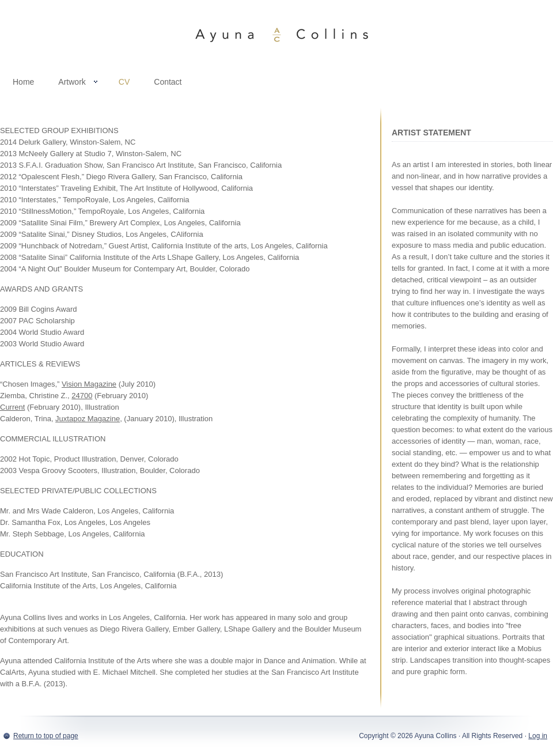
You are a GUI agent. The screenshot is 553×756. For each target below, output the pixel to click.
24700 (82, 396)
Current (12, 407)
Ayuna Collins (276, 35)
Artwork (72, 84)
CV (124, 82)
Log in (538, 736)
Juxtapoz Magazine (88, 419)
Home (23, 82)
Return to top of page (46, 736)
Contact (168, 82)
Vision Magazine (89, 384)
